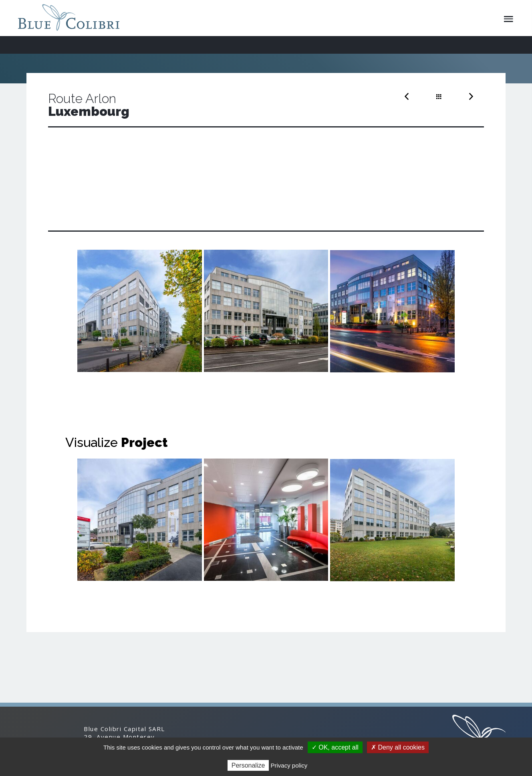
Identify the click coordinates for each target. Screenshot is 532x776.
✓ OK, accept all (335, 747)
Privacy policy (289, 765)
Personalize (248, 765)
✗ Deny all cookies (398, 747)
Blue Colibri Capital (72, 17)
